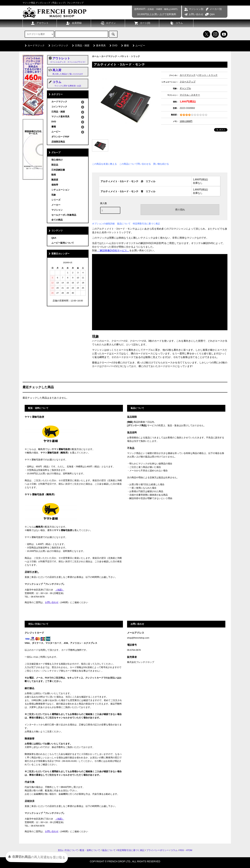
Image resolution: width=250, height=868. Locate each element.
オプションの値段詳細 (103, 224)
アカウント (40, 23)
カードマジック (34, 45)
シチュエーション (60, 190)
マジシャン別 (194, 9)
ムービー (138, 45)
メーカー (56, 205)
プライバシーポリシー (158, 850)
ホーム (95, 56)
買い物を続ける (161, 164)
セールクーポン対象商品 (64, 215)
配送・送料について (90, 850)
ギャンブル (185, 88)
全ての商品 (57, 220)
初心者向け (57, 160)
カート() (142, 23)
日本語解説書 (58, 170)
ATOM (189, 850)
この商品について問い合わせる (135, 164)
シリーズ (56, 200)
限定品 (55, 165)
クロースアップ (188, 82)
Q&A (210, 14)
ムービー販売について (63, 243)
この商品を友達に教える (104, 164)
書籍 (124, 45)
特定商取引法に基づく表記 (146, 224)
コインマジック (58, 45)
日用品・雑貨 (80, 45)
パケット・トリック (130, 56)
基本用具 (99, 45)
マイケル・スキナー (190, 95)
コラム (176, 23)
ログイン (108, 23)
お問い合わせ (194, 14)
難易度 (55, 180)
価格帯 (55, 185)
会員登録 (74, 23)
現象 (54, 195)
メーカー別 (213, 9)
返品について (124, 224)
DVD (113, 45)
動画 (54, 175)
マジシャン (57, 210)
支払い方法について (68, 850)
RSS (182, 850)
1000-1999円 (186, 121)
